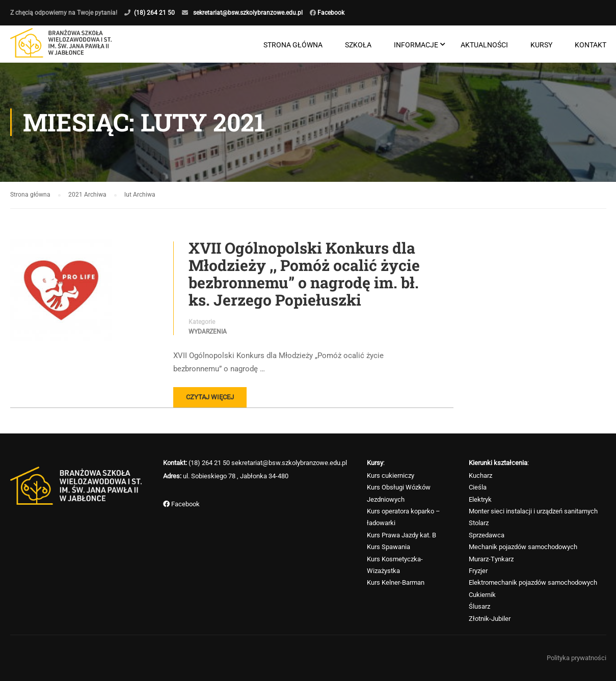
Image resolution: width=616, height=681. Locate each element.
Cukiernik (482, 595)
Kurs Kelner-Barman (396, 582)
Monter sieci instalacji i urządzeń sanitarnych (533, 511)
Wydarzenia (208, 332)
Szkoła (358, 45)
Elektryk (480, 499)
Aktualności (484, 45)
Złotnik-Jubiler (490, 619)
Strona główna (293, 45)
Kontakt (591, 45)
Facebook (330, 13)
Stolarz (479, 523)
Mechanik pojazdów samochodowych (523, 547)
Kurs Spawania (389, 547)
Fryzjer (478, 571)
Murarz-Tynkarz (491, 559)
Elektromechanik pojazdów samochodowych (533, 582)
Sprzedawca (487, 535)
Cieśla (478, 487)
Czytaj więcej (210, 397)
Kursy (541, 45)
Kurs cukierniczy (391, 475)
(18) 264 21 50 (154, 13)
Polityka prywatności (577, 658)
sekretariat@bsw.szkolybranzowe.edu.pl (248, 13)
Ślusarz (479, 606)
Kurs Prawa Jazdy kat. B (401, 535)
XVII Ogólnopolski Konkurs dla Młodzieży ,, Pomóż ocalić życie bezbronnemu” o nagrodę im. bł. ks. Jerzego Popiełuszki (304, 274)
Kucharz (480, 475)
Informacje (416, 45)
